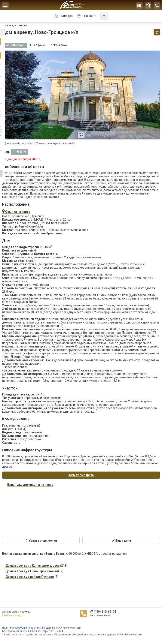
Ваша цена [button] (121, 541)
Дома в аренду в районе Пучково (30, 577)
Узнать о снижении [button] (41, 541)
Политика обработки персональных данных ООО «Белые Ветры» (42, 628)
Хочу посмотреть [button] (81, 475)
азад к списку (16, 25)
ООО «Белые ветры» (18, 612)
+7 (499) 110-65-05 (103, 612)
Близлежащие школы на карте (30, 485)
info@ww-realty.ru (13, 616)
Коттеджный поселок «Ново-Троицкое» (32, 233)
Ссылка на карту (16, 212)
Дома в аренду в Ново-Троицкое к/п (32, 571)
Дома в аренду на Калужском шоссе (32, 566)
